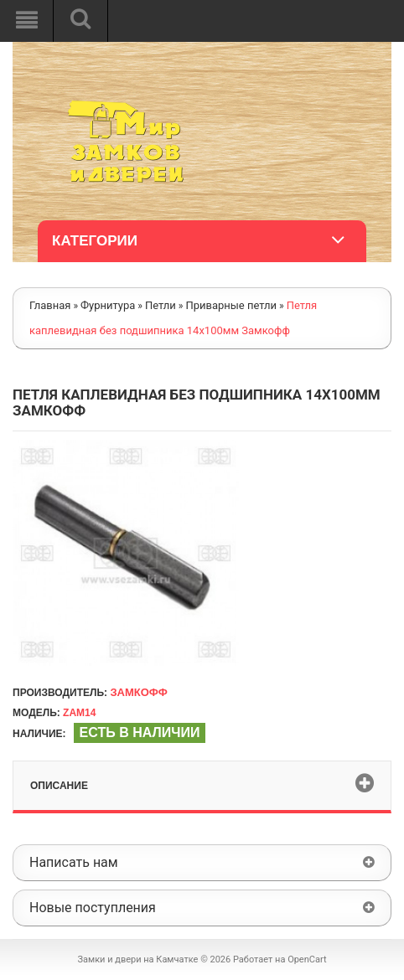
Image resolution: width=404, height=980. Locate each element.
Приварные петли (231, 305)
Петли (161, 305)
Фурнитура (108, 305)
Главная (50, 305)
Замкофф (138, 692)
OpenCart (307, 959)
